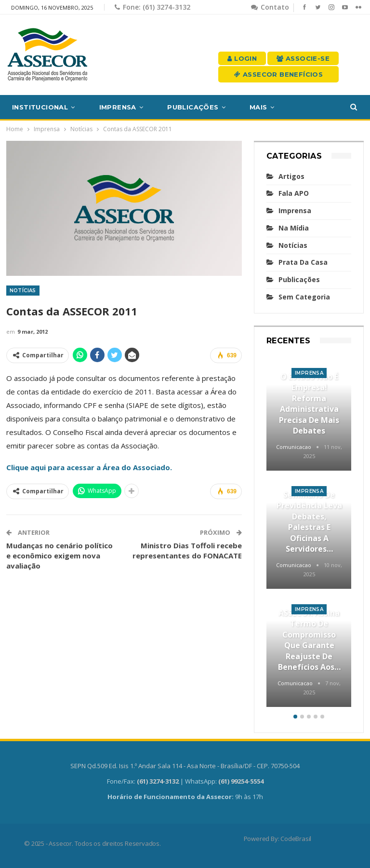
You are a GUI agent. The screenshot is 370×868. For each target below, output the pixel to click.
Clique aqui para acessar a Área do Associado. (89, 467)
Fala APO (294, 193)
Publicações (193, 107)
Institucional (40, 107)
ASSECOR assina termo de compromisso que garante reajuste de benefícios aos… (309, 640)
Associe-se (303, 58)
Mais (258, 107)
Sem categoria (304, 297)
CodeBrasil (296, 839)
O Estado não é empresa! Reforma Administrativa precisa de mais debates (309, 404)
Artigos (291, 176)
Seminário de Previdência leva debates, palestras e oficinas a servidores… (309, 522)
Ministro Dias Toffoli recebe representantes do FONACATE (187, 550)
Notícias (23, 291)
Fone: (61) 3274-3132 (152, 7)
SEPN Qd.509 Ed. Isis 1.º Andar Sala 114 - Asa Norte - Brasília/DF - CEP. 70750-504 (185, 766)
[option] (309, 533)
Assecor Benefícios (278, 74)
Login (242, 58)
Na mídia (294, 228)
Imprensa (118, 107)
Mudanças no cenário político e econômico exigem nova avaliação (59, 556)
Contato (270, 7)
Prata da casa (303, 262)
